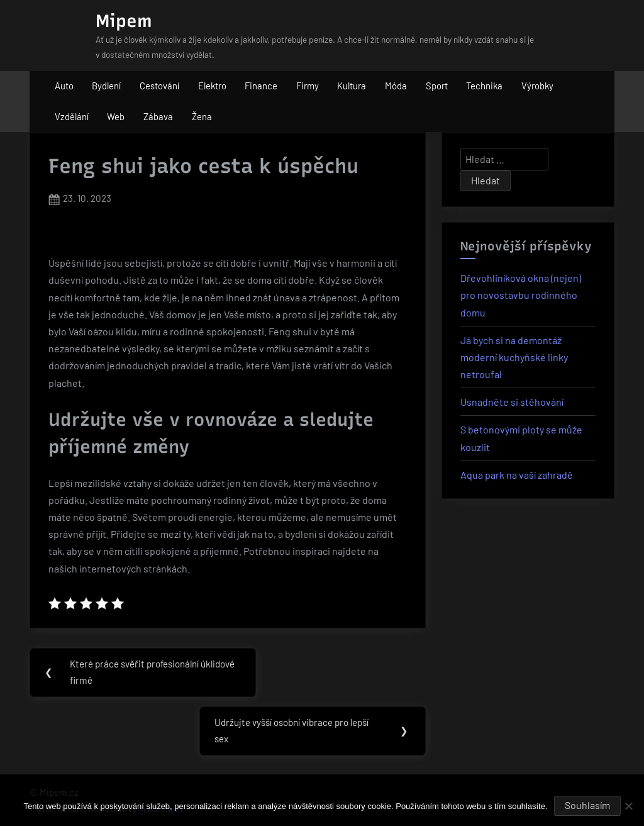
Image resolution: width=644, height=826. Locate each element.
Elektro (212, 86)
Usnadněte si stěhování (512, 402)
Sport (437, 86)
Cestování (159, 86)
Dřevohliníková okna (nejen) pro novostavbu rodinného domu (521, 295)
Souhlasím (587, 805)
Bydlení (106, 86)
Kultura (352, 86)
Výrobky (537, 86)
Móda (396, 86)
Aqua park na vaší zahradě (517, 475)
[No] (628, 806)
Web (116, 116)
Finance (261, 86)
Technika (484, 86)
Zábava (158, 116)
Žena (202, 116)
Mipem (124, 21)
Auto (64, 86)
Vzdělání (72, 116)
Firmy (308, 86)
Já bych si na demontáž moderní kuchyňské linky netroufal (514, 357)
